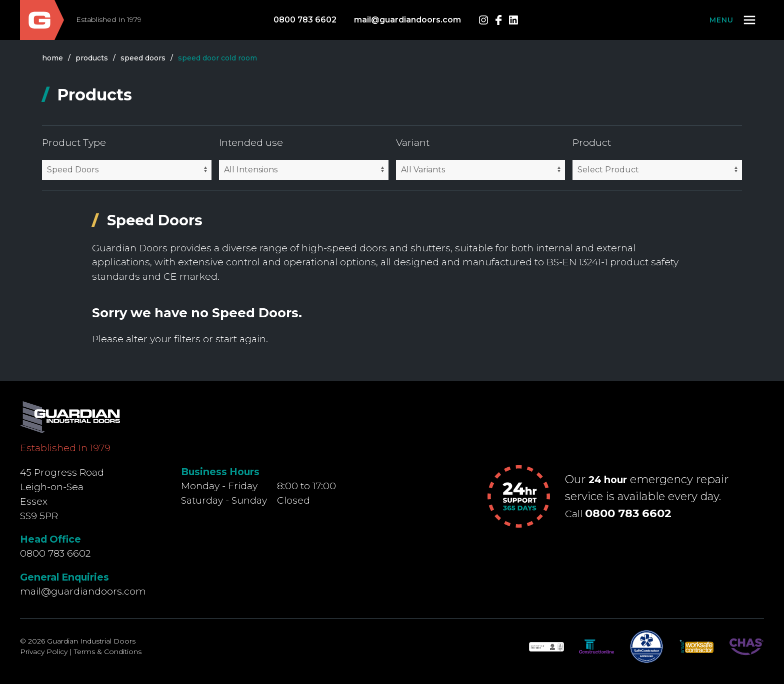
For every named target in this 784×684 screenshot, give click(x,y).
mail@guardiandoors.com (407, 20)
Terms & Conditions (108, 652)
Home (52, 58)
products (92, 58)
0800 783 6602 (305, 20)
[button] (733, 20)
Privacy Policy (44, 652)
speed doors (143, 58)
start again (241, 339)
